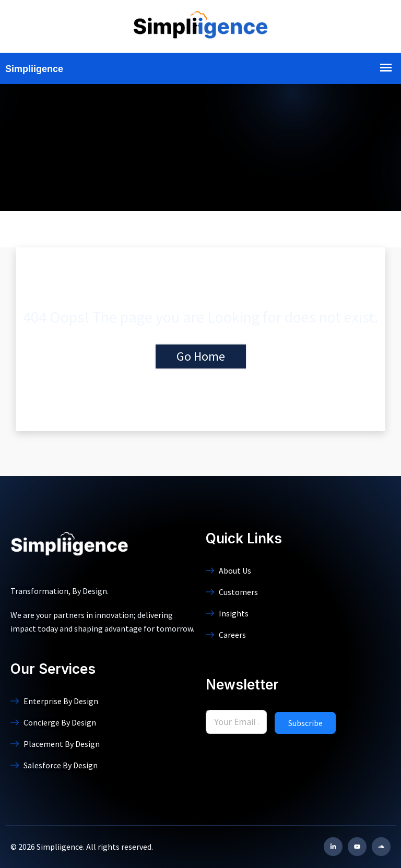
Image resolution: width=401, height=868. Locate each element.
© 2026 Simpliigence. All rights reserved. (82, 847)
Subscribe (305, 723)
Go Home (201, 356)
